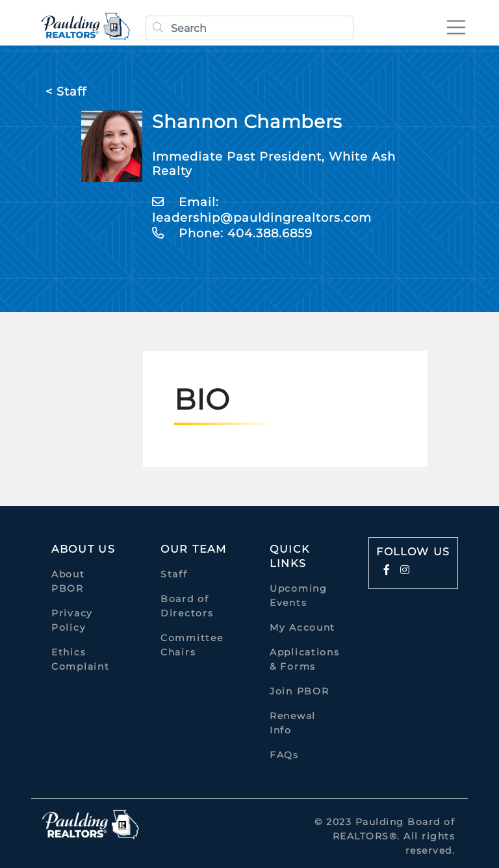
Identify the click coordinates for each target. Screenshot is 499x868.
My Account (302, 627)
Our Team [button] (194, 549)
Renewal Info (293, 723)
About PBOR (68, 581)
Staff (174, 574)
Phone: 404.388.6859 (232, 233)
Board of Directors (187, 606)
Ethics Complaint (80, 659)
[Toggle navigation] (456, 27)
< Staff (66, 92)
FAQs (284, 755)
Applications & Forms (304, 659)
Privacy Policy (72, 620)
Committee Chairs (192, 645)
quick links (290, 556)
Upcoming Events (299, 596)
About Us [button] (83, 549)
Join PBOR (299, 691)
